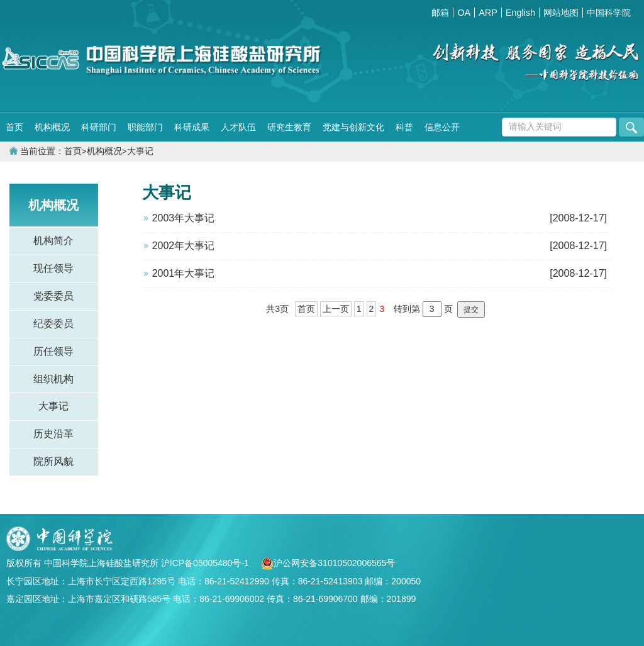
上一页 (336, 309)
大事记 (140, 151)
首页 (14, 127)
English (520, 13)
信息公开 (442, 127)
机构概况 (52, 127)
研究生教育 (289, 127)
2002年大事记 (184, 246)
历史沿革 (53, 434)
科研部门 (99, 127)
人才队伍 (238, 127)
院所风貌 (53, 461)
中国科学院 (609, 13)
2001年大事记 (184, 273)
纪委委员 (53, 324)
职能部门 (145, 127)
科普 (404, 127)
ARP (488, 13)
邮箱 (440, 13)
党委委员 (53, 296)
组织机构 (53, 379)
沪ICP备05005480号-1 (206, 563)
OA (464, 13)
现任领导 (53, 268)
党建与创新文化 (353, 127)
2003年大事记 (184, 218)
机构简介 (53, 241)
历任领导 (53, 351)
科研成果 (192, 127)
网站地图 (561, 13)
